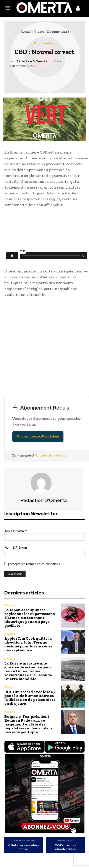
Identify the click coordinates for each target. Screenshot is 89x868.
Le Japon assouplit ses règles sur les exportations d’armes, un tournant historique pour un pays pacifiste (30, 618)
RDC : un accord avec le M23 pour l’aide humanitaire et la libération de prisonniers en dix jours (30, 698)
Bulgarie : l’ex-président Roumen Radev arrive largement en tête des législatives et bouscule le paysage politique (28, 724)
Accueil (26, 32)
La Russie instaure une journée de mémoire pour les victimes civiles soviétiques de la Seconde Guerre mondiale (28, 671)
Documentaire (58, 32)
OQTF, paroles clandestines (65, 847)
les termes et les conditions (40, 564)
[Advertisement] (44, 348)
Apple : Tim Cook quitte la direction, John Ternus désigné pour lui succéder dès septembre (28, 644)
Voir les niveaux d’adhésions (38, 436)
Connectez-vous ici (51, 455)
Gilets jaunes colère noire (24, 847)
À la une (10, 605)
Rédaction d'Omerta (32, 61)
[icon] (78, 9)
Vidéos (39, 32)
